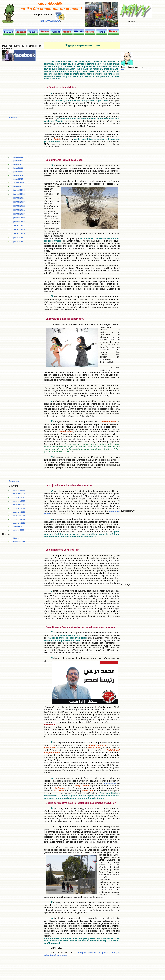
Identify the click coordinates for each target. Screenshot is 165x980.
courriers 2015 (19, 516)
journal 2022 (18, 168)
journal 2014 (19, 198)
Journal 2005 (19, 234)
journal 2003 (19, 242)
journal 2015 (19, 194)
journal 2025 (18, 157)
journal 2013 (19, 202)
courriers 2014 (19, 519)
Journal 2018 (18, 183)
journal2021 (18, 172)
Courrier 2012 (19, 527)
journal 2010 (19, 214)
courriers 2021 (19, 494)
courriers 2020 (19, 497)
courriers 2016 (19, 512)
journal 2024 (18, 161)
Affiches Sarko (19, 542)
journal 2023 (18, 164)
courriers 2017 (19, 508)
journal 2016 (19, 190)
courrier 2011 (19, 530)
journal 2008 (19, 222)
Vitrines (16, 538)
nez (123, 69)
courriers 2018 (19, 505)
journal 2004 (19, 238)
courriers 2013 (19, 523)
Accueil (13, 118)
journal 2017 (18, 186)
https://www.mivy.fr (50, 21)
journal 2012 (19, 206)
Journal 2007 (19, 226)
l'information (109, 783)
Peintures (14, 481)
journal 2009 (19, 218)
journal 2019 (18, 179)
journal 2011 (19, 210)
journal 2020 (18, 175)
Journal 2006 (19, 230)
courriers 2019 (19, 501)
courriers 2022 (19, 490)
